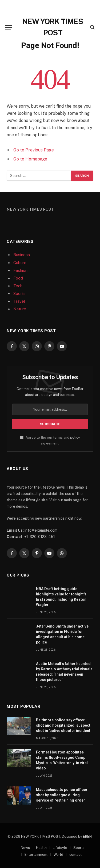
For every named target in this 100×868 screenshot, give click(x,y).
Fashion (20, 270)
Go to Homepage (30, 159)
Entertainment (36, 855)
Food (18, 278)
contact (75, 855)
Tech (18, 286)
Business (22, 255)
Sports (19, 293)
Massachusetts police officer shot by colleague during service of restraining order (62, 795)
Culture (20, 263)
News (25, 848)
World (58, 855)
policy (75, 437)
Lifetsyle (60, 848)
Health (41, 848)
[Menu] (9, 27)
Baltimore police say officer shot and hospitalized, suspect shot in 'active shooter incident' (64, 725)
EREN (87, 837)
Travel (19, 301)
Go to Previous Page (34, 150)
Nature (20, 309)
